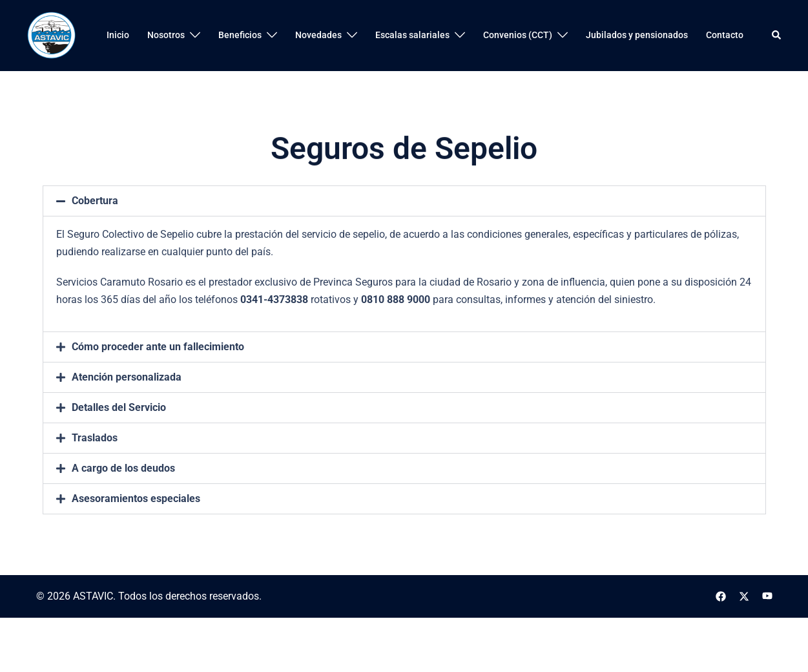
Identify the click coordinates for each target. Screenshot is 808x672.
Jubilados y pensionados (637, 35)
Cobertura (95, 233)
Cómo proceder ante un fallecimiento (158, 378)
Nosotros (166, 35)
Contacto (725, 35)
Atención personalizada (127, 409)
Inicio (118, 35)
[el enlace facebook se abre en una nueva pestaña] (721, 596)
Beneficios (240, 35)
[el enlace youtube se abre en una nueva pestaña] (767, 596)
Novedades (318, 35)
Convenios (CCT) (518, 35)
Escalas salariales (412, 35)
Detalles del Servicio (119, 439)
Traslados (95, 469)
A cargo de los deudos (123, 500)
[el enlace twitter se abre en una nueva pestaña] (744, 596)
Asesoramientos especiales (136, 530)
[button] (777, 36)
